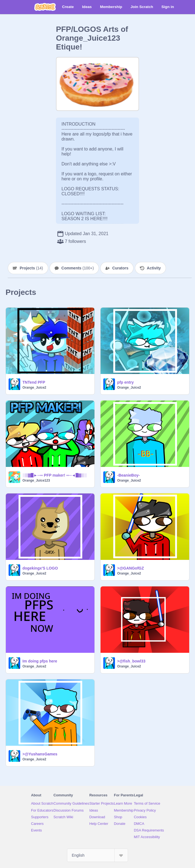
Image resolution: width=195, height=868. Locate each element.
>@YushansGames (40, 754)
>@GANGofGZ (130, 568)
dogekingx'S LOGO (40, 568)
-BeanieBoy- (129, 475)
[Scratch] (45, 7)
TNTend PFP (34, 382)
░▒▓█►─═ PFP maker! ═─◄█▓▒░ (55, 475)
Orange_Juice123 (36, 480)
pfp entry (125, 382)
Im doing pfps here (40, 661)
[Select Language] (97, 855)
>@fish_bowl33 (131, 661)
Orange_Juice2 (34, 388)
